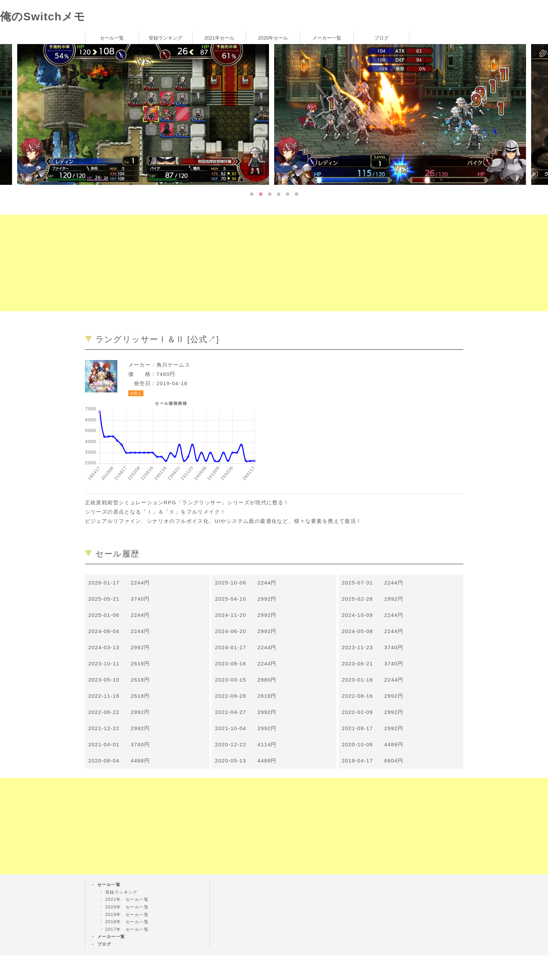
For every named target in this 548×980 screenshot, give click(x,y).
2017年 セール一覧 (127, 929)
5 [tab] (288, 194)
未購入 (136, 393)
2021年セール (219, 38)
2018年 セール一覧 (127, 922)
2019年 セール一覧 (127, 915)
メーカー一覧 (327, 38)
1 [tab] (252, 194)
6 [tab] (297, 194)
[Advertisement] (206, 263)
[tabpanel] (403, 114)
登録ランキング (165, 38)
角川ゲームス (173, 365)
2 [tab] (261, 194)
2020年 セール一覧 (127, 907)
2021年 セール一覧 (127, 899)
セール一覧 (112, 38)
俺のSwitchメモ (43, 17)
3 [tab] (270, 194)
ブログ (382, 38)
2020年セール (273, 38)
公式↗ (203, 339)
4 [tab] (279, 194)
